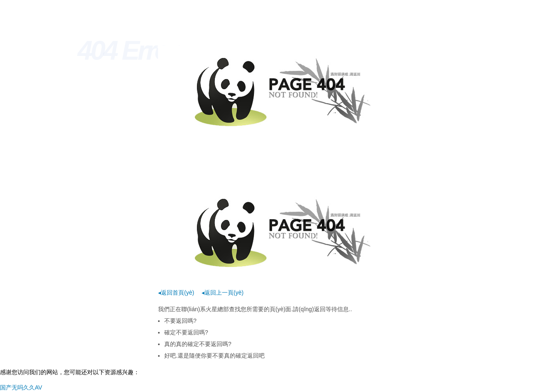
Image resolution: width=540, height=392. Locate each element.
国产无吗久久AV (21, 387)
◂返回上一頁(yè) (223, 293)
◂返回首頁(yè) (176, 293)
